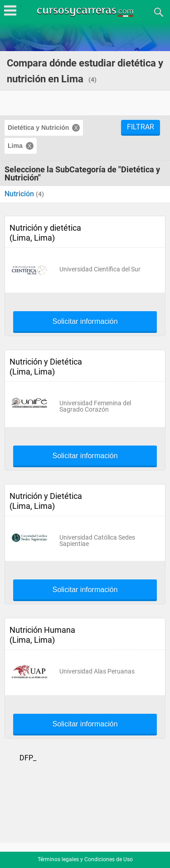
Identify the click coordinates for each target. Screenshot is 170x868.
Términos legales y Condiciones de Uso (85, 859)
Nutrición (20, 194)
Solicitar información (85, 322)
